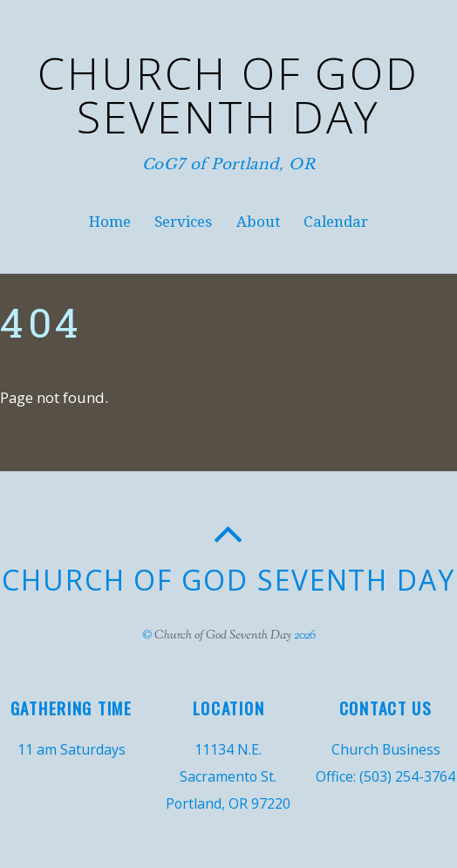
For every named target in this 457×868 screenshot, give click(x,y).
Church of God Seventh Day (223, 636)
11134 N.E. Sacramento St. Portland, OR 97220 (228, 776)
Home (110, 222)
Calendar (336, 222)
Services (183, 222)
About (258, 222)
